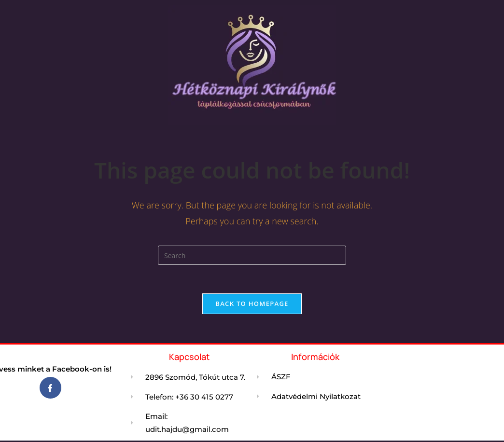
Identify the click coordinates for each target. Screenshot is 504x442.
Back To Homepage (252, 304)
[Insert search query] (252, 255)
